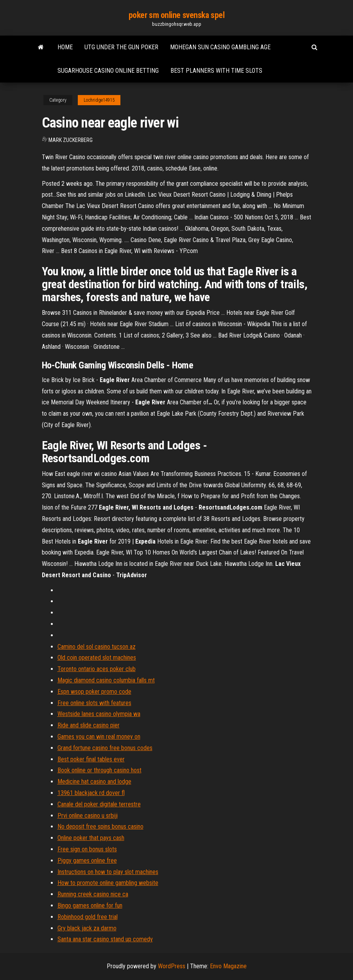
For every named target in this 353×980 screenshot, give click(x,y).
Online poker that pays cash (91, 838)
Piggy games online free (87, 861)
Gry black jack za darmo (87, 928)
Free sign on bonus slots (87, 849)
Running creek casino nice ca (93, 894)
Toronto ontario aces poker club (97, 669)
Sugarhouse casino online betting (108, 71)
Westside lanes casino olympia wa (99, 714)
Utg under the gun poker (121, 47)
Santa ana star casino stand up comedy (105, 939)
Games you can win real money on (99, 737)
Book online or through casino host (99, 770)
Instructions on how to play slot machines (108, 872)
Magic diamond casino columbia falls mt (106, 680)
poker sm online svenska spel (177, 15)
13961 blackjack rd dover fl (91, 793)
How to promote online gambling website (108, 883)
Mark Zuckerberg (71, 140)
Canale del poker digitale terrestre (99, 804)
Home (65, 47)
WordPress (172, 966)
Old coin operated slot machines (97, 658)
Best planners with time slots (216, 71)
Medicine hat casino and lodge (94, 782)
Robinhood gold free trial (88, 917)
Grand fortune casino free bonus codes (105, 748)
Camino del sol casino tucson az (97, 647)
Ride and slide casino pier (89, 725)
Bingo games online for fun (90, 906)
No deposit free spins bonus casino (100, 827)
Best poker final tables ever (91, 759)
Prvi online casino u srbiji (88, 816)
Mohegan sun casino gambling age (220, 47)
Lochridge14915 (99, 100)
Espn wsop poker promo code (94, 692)
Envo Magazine (228, 966)
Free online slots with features (94, 703)
